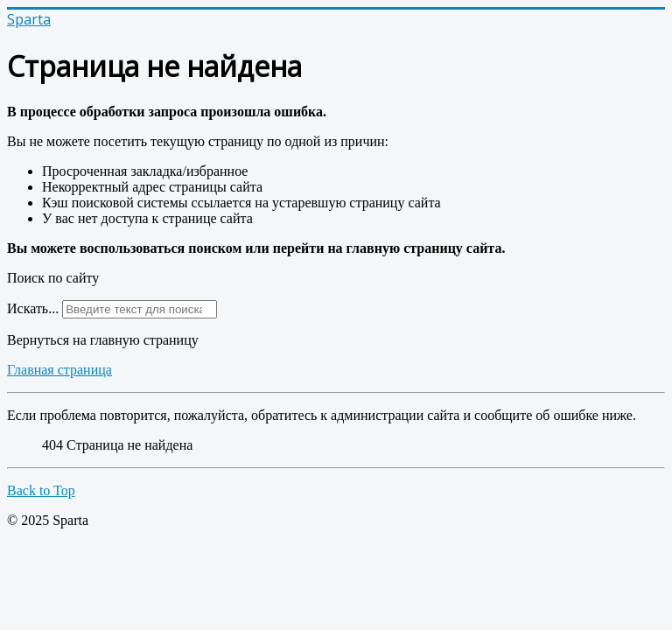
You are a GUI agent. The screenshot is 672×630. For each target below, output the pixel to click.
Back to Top (41, 490)
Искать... (33, 308)
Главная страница (59, 370)
